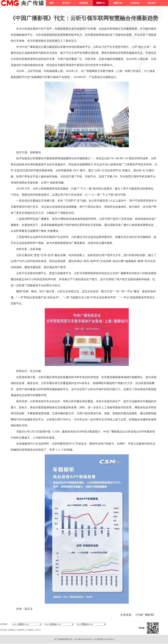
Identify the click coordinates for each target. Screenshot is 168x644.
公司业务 (84, 3)
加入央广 (152, 3)
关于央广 (66, 3)
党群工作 (118, 3)
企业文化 (135, 3)
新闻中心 (101, 3)
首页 (51, 3)
